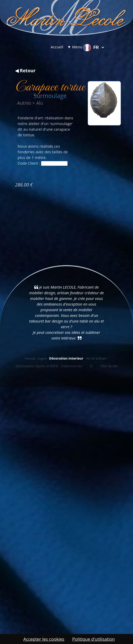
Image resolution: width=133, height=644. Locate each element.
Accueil (57, 47)
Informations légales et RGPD (37, 366)
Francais (30, 358)
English (42, 358)
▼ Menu (75, 47)
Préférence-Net (72, 366)
